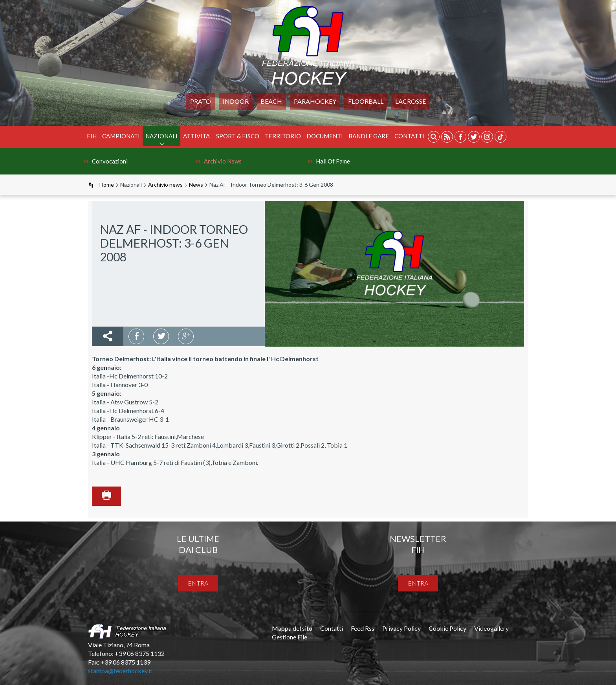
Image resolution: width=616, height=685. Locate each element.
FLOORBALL (366, 101)
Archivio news (223, 161)
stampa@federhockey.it (120, 671)
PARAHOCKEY (315, 101)
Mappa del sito (292, 628)
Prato (201, 101)
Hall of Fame (333, 161)
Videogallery (491, 628)
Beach (271, 101)
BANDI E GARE (369, 136)
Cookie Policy (447, 628)
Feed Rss (363, 628)
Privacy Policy (401, 628)
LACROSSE (411, 101)
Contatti (409, 136)
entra (198, 583)
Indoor (236, 101)
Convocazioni (110, 161)
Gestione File (290, 637)
